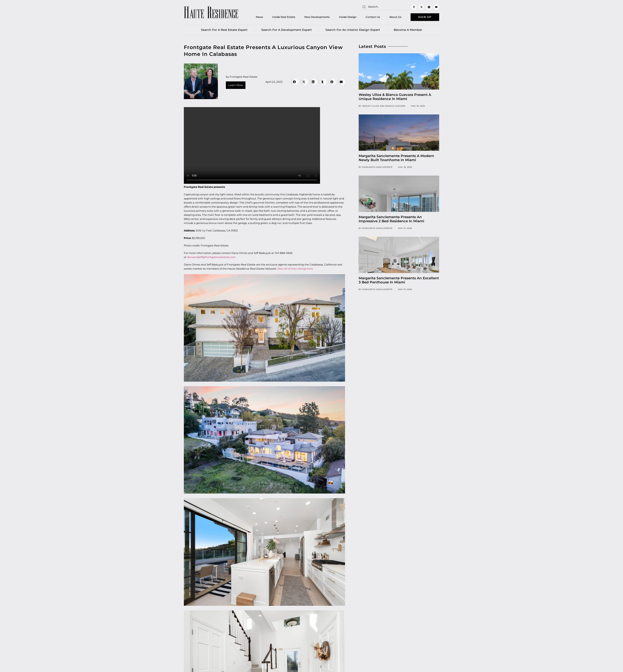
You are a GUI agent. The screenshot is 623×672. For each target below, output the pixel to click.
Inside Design (347, 17)
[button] (294, 82)
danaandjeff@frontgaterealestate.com (211, 257)
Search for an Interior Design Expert (353, 30)
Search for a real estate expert (224, 30)
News (259, 17)
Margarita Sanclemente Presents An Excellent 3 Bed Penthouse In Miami (399, 280)
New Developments (317, 17)
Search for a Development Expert (286, 30)
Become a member (408, 30)
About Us (395, 17)
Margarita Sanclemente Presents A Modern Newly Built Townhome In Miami (396, 158)
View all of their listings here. (295, 269)
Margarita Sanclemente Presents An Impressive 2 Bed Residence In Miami (391, 219)
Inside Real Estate (283, 17)
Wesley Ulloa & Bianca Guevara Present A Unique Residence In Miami (395, 97)
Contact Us (373, 17)
